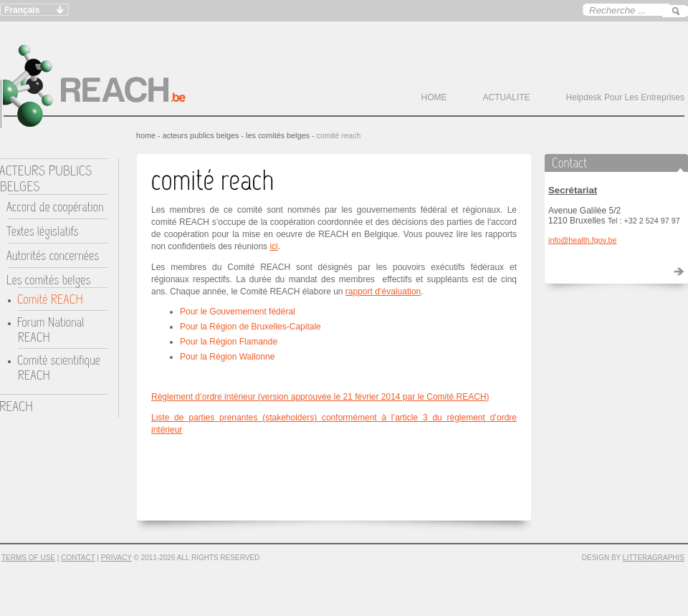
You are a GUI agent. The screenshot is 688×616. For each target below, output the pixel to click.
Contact (78, 558)
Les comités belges (278, 135)
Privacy (116, 558)
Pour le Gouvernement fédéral (238, 312)
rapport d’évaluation (383, 292)
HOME (434, 97)
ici (273, 246)
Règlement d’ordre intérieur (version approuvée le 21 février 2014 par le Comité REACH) (320, 397)
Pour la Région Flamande (229, 342)
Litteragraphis (654, 558)
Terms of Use (28, 558)
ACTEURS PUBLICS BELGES (201, 135)
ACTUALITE (507, 97)
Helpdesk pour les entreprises (625, 97)
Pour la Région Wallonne (227, 357)
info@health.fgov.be (582, 240)
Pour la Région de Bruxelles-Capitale (250, 327)
